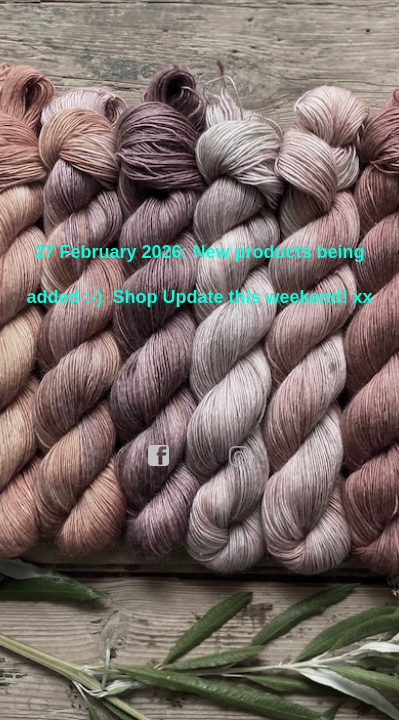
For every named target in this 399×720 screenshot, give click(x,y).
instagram (240, 456)
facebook (159, 456)
